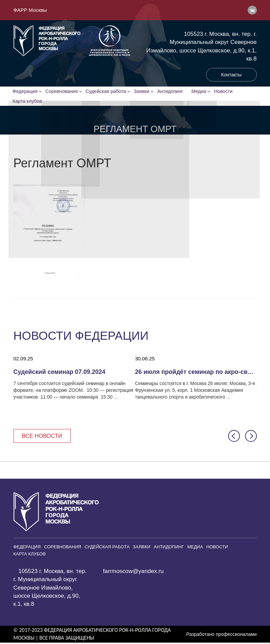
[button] (234, 437)
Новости (227, 92)
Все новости (43, 437)
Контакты (231, 75)
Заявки (143, 92)
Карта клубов (28, 102)
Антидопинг (172, 92)
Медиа (202, 92)
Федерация (26, 92)
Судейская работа (107, 92)
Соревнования (63, 92)
